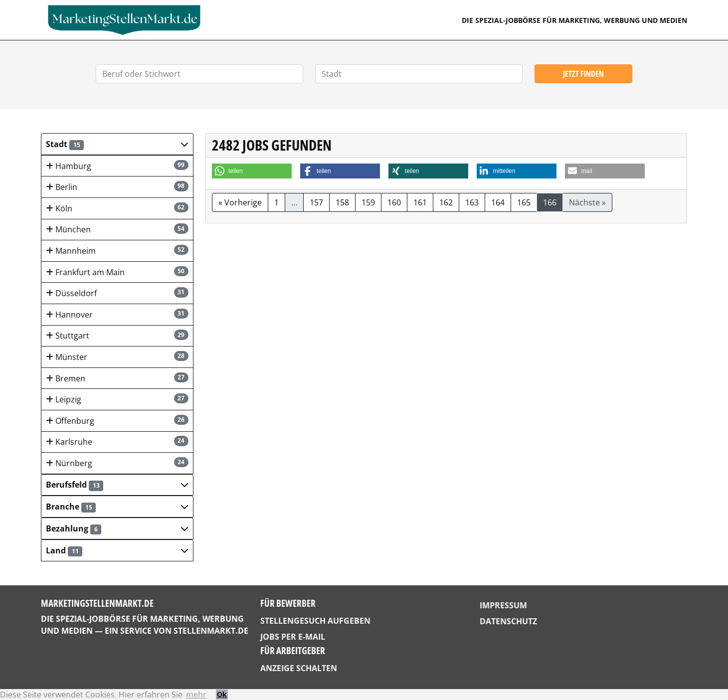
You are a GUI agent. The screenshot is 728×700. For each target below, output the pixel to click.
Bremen (117, 378)
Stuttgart (117, 335)
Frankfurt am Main (117, 272)
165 (524, 202)
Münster (117, 357)
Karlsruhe (117, 441)
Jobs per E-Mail (293, 637)
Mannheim (117, 251)
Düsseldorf (117, 293)
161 (420, 202)
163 (472, 202)
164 (498, 202)
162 (446, 202)
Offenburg (117, 421)
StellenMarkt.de (211, 631)
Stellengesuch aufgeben (315, 621)
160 (394, 202)
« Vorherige (240, 202)
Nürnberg (117, 463)
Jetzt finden (583, 74)
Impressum (503, 605)
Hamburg (117, 166)
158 (342, 202)
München (117, 229)
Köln (117, 208)
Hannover (117, 314)
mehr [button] (196, 695)
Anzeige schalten (299, 668)
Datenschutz (508, 621)
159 (368, 202)
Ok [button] (222, 694)
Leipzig (117, 399)
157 (316, 202)
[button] (117, 144)
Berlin (117, 187)
